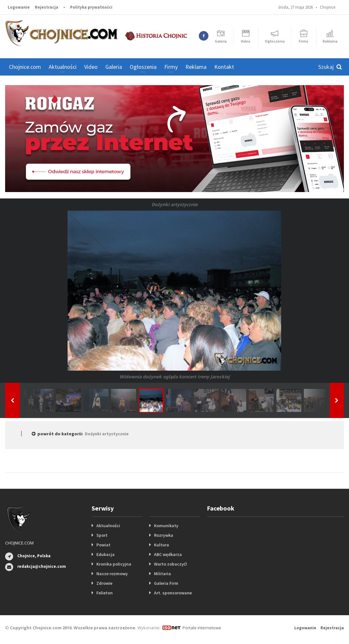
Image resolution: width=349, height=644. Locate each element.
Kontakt (224, 67)
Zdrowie (104, 583)
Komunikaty (166, 526)
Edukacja (106, 554)
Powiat (103, 545)
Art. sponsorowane (173, 593)
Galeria (114, 67)
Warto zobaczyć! (170, 564)
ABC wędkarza (168, 554)
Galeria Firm (166, 583)
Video (91, 67)
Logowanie (19, 7)
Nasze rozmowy (112, 574)
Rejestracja (47, 7)
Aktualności (108, 526)
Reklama (196, 67)
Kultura (162, 545)
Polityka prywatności (91, 7)
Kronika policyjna (114, 564)
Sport (102, 535)
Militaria (162, 574)
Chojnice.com (25, 67)
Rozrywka (164, 535)
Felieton (105, 593)
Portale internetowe (202, 628)
